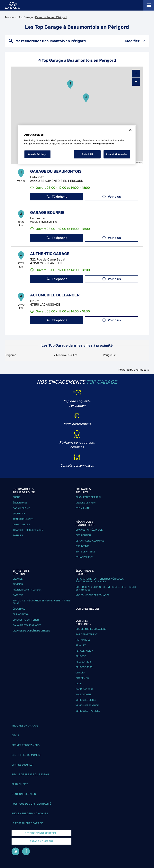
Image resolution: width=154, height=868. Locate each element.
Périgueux (109, 355)
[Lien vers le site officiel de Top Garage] (12, 5)
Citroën (80, 673)
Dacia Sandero (85, 689)
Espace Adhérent (42, 841)
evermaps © (142, 370)
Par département (86, 634)
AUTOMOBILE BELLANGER (55, 295)
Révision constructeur (27, 590)
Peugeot (81, 656)
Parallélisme (21, 508)
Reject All (87, 154)
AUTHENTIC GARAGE (50, 254)
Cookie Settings (37, 154)
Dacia (79, 684)
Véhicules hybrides (88, 711)
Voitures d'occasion (83, 623)
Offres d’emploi (22, 765)
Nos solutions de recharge (92, 595)
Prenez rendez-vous (26, 745)
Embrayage (82, 546)
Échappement (84, 557)
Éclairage (19, 609)
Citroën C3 (82, 678)
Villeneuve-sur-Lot (66, 355)
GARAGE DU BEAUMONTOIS (56, 171)
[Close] (130, 130)
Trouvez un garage (25, 726)
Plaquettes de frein (88, 497)
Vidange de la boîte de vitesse (31, 631)
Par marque (83, 640)
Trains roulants (23, 519)
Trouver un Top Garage (19, 17)
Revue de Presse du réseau (30, 774)
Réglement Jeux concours (30, 813)
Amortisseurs (21, 525)
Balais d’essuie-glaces (27, 625)
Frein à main (83, 508)
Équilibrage (20, 503)
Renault (81, 645)
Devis (15, 735)
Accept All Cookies (117, 154)
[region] (77, 145)
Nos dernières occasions (91, 629)
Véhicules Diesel (86, 700)
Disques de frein (86, 503)
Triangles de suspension (28, 530)
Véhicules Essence (87, 705)
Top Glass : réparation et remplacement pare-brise (42, 602)
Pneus (16, 497)
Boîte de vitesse (85, 552)
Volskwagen (83, 695)
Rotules (18, 535)
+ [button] (136, 74)
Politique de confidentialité (31, 804)
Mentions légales (24, 794)
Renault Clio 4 (84, 651)
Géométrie (19, 514)
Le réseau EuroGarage (27, 823)
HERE (139, 163)
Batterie (18, 595)
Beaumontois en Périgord (51, 17)
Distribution (83, 535)
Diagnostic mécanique (89, 530)
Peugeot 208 (83, 662)
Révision (18, 584)
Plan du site (20, 784)
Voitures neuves (88, 609)
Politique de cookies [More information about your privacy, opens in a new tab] (104, 144)
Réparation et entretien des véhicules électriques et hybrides (100, 580)
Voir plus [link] (112, 197)
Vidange (18, 579)
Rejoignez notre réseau (41, 833)
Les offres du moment (27, 755)
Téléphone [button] (57, 197)
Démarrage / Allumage (90, 541)
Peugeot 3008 (84, 667)
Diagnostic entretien (26, 620)
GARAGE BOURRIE (47, 213)
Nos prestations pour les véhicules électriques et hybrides (106, 588)
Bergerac (10, 355)
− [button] (136, 82)
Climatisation (21, 614)
